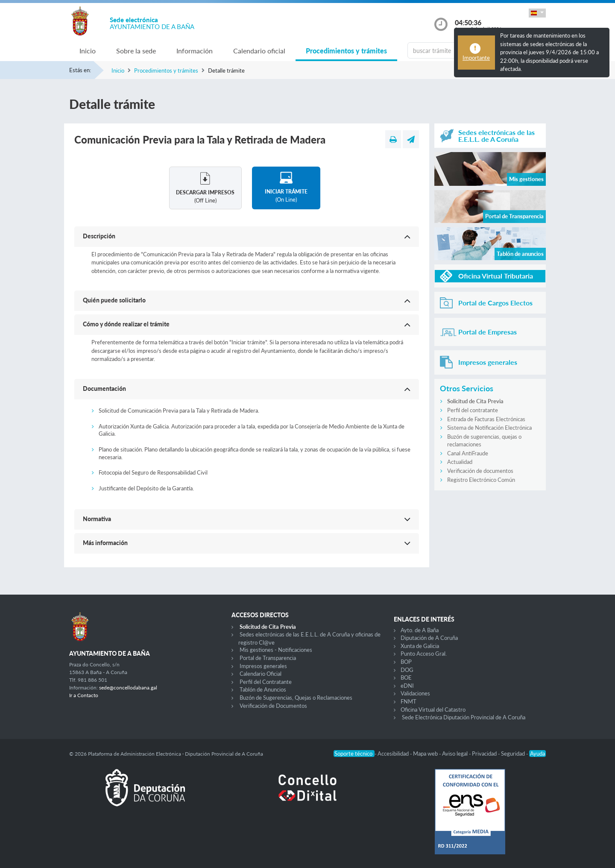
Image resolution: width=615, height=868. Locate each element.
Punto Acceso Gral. (424, 654)
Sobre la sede (136, 51)
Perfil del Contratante (266, 682)
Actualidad (460, 462)
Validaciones (415, 693)
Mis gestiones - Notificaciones (276, 650)
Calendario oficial (259, 51)
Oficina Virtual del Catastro (433, 710)
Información (195, 51)
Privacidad (485, 754)
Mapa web (426, 754)
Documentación (104, 389)
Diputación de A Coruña (429, 638)
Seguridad (514, 754)
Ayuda (537, 754)
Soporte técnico (354, 754)
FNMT (409, 701)
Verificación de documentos (480, 471)
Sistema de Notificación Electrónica (489, 428)
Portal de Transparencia (268, 658)
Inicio (88, 51)
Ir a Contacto (84, 695)
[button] (537, 13)
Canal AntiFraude (468, 453)
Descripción (99, 236)
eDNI (407, 686)
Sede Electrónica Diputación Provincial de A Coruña (464, 717)
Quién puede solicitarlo (114, 300)
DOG (407, 670)
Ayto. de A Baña (420, 630)
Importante (476, 58)
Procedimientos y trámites (346, 51)
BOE (406, 677)
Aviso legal (455, 754)
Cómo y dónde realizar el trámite (126, 324)
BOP (406, 662)
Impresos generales (263, 666)
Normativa (97, 519)
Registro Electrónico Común (481, 480)
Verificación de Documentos (273, 706)
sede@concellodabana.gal (128, 688)
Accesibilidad (394, 754)
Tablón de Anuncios (263, 689)
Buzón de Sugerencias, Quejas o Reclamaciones (296, 698)
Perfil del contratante (473, 410)
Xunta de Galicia (420, 646)
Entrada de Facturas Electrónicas (486, 419)
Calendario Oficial (261, 674)
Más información (105, 543)
